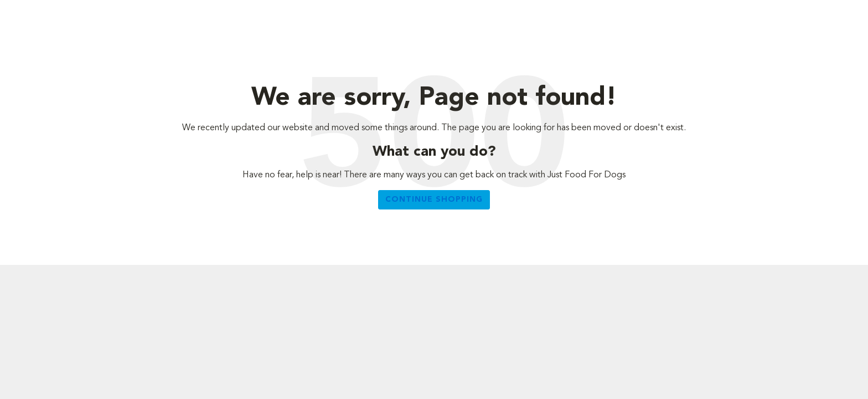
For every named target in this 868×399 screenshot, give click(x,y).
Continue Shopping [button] (434, 199)
